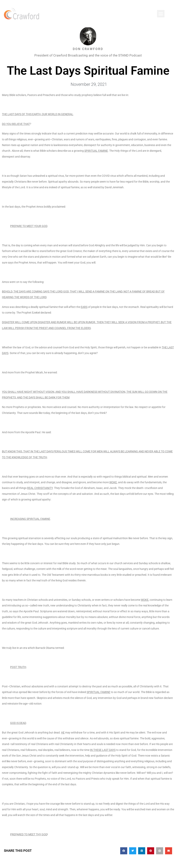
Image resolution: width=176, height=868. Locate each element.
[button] (161, 14)
